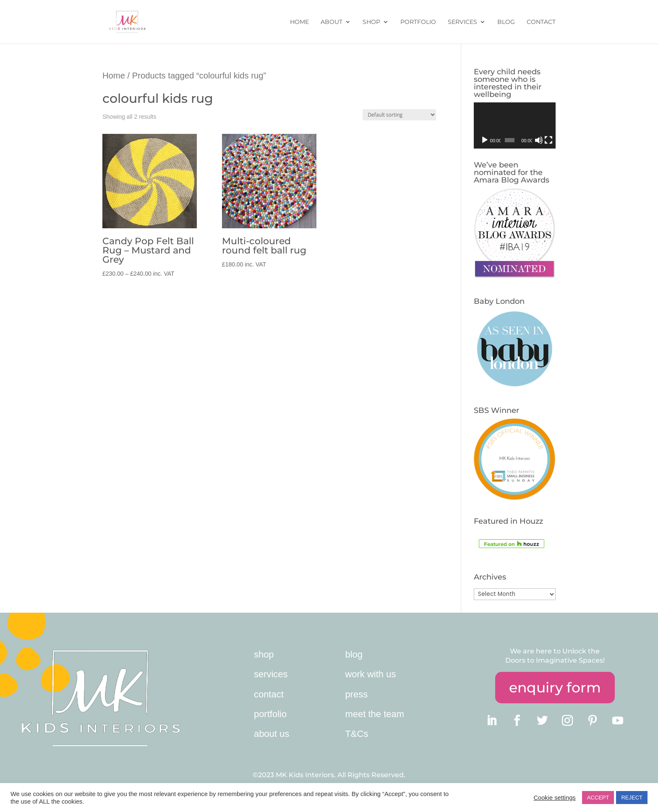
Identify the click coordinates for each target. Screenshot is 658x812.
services (271, 674)
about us (272, 734)
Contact (541, 22)
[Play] (485, 140)
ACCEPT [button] (598, 798)
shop (264, 654)
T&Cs (356, 734)
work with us (370, 674)
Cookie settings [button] (554, 798)
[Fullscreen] (548, 140)
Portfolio (418, 22)
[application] (515, 125)
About (332, 22)
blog (354, 654)
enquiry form (555, 687)
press (356, 694)
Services (462, 22)
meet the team (375, 714)
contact (269, 694)
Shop (371, 22)
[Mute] (539, 140)
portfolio (270, 714)
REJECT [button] (632, 798)
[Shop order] (399, 115)
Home (299, 22)
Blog (506, 22)
